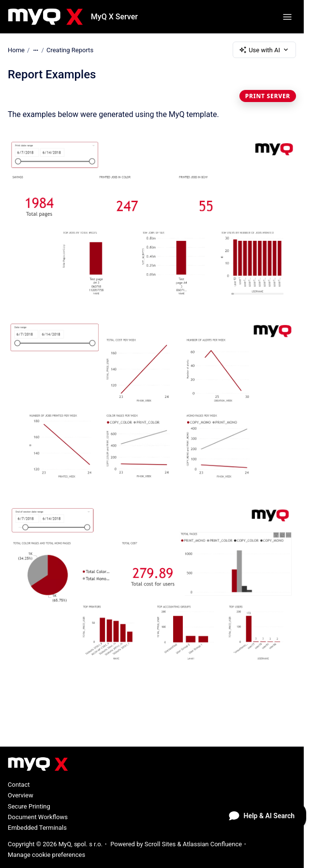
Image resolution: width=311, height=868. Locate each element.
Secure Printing (29, 806)
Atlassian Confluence (212, 844)
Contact (19, 785)
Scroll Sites (160, 844)
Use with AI (264, 50)
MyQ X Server (114, 17)
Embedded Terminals (37, 828)
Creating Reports (70, 50)
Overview (21, 795)
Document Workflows (38, 817)
